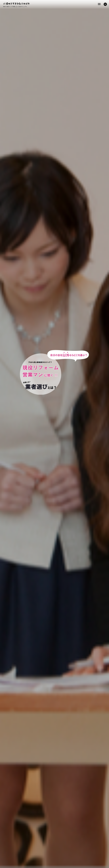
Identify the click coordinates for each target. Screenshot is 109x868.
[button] (105, 4)
